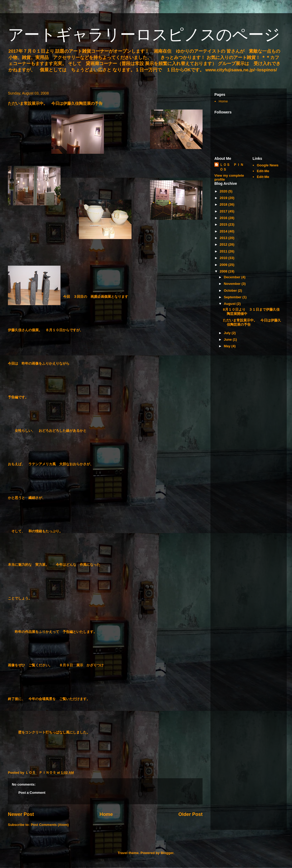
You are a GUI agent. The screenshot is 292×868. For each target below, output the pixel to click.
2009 (224, 265)
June (228, 339)
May (228, 346)
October (231, 291)
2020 (224, 191)
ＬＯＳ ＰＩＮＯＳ (232, 167)
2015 (224, 224)
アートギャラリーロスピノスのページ (144, 35)
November (233, 284)
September (233, 297)
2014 (224, 231)
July (228, 333)
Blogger (167, 853)
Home (106, 814)
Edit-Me (263, 171)
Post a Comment (32, 793)
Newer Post (21, 814)
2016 (224, 218)
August (230, 304)
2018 (224, 204)
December (233, 277)
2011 (224, 251)
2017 (224, 211)
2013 (224, 238)
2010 (224, 258)
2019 (224, 198)
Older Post (190, 814)
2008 (224, 271)
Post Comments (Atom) (50, 825)
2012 (224, 244)
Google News (268, 165)
